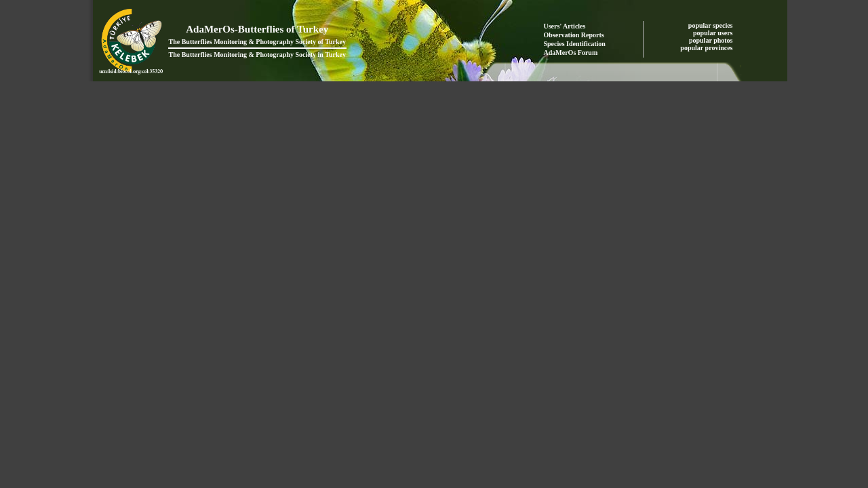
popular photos (712, 40)
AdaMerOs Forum (571, 53)
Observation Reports (574, 35)
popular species (711, 25)
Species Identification (575, 44)
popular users (714, 33)
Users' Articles (565, 26)
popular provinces (707, 48)
